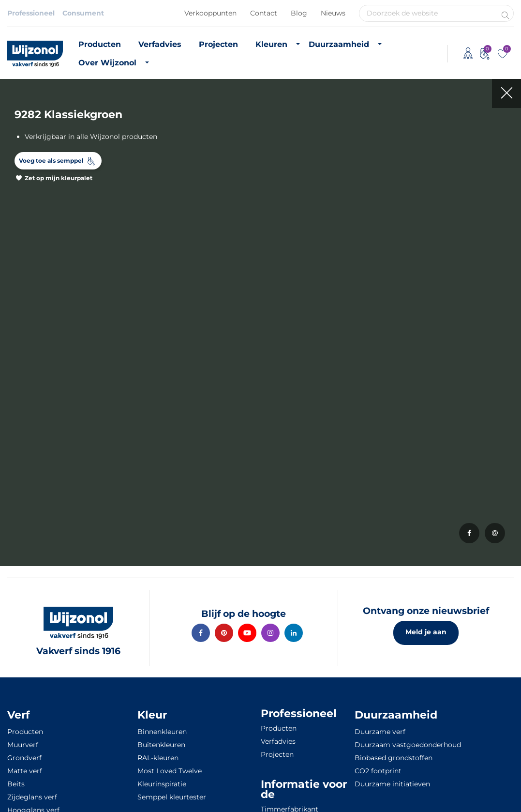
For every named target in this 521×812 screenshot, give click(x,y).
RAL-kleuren (158, 758)
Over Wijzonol (107, 63)
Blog (299, 13)
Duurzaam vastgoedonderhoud (408, 745)
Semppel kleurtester (172, 797)
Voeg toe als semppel (51, 161)
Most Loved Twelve (170, 771)
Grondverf (24, 758)
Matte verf (25, 771)
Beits (16, 784)
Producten (100, 44)
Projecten (218, 44)
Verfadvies (160, 44)
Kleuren (271, 44)
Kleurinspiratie (162, 784)
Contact (264, 13)
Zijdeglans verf (32, 797)
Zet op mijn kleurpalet (59, 178)
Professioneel (31, 13)
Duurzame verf (380, 732)
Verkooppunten (210, 13)
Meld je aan (426, 632)
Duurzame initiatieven (392, 784)
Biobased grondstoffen (394, 758)
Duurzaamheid (339, 44)
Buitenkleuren (161, 745)
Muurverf (23, 745)
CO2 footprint (378, 771)
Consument (83, 13)
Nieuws (333, 13)
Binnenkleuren (162, 732)
